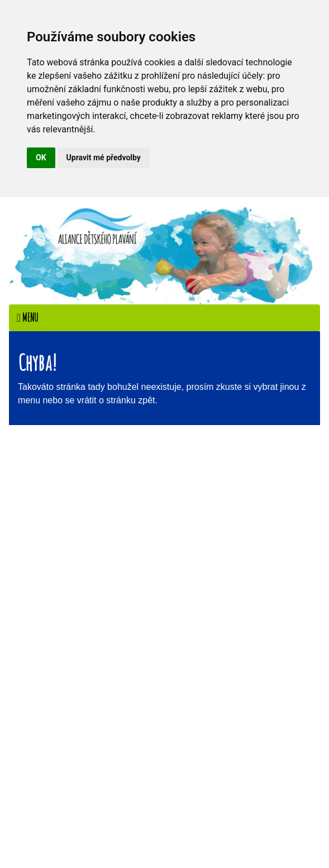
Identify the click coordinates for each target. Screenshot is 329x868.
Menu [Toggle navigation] (27, 318)
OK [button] (41, 158)
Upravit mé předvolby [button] (104, 158)
